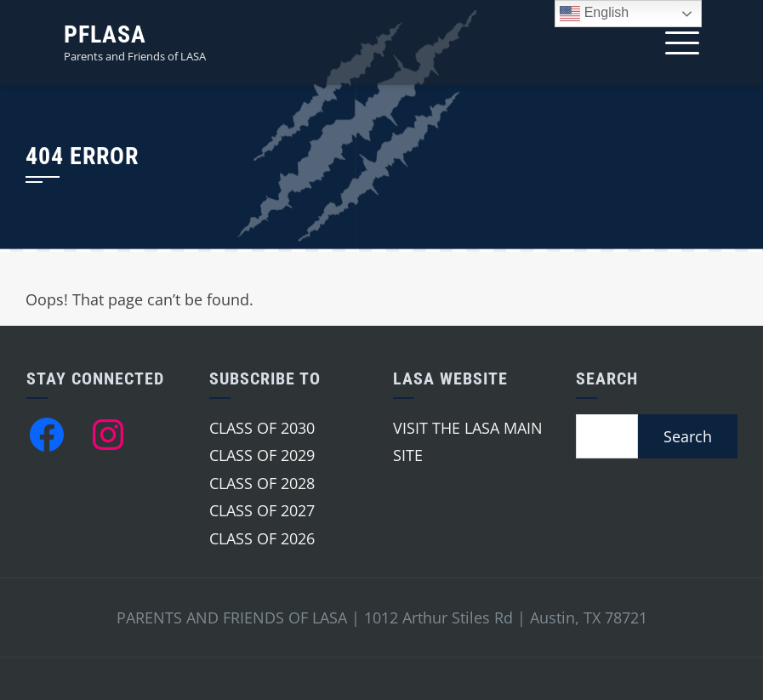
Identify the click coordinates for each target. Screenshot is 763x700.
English (594, 14)
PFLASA (105, 34)
